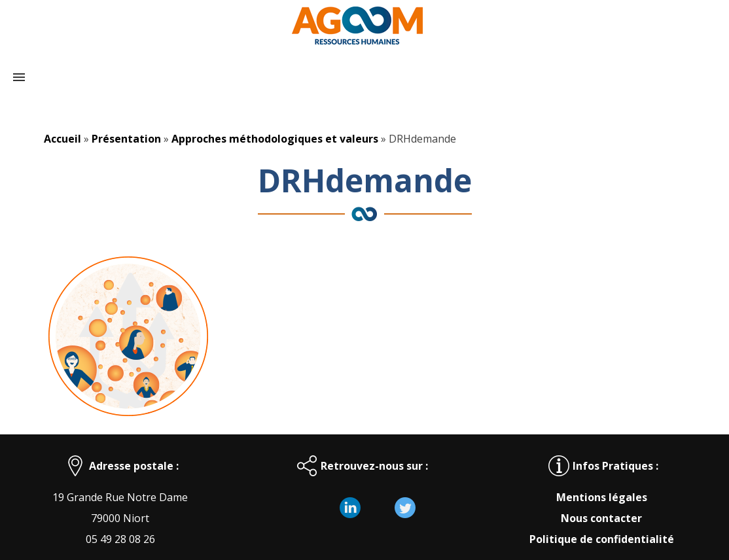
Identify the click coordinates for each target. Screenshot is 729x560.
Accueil (62, 139)
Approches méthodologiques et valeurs (275, 139)
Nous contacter (601, 518)
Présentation (126, 139)
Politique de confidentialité (602, 539)
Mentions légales (602, 497)
